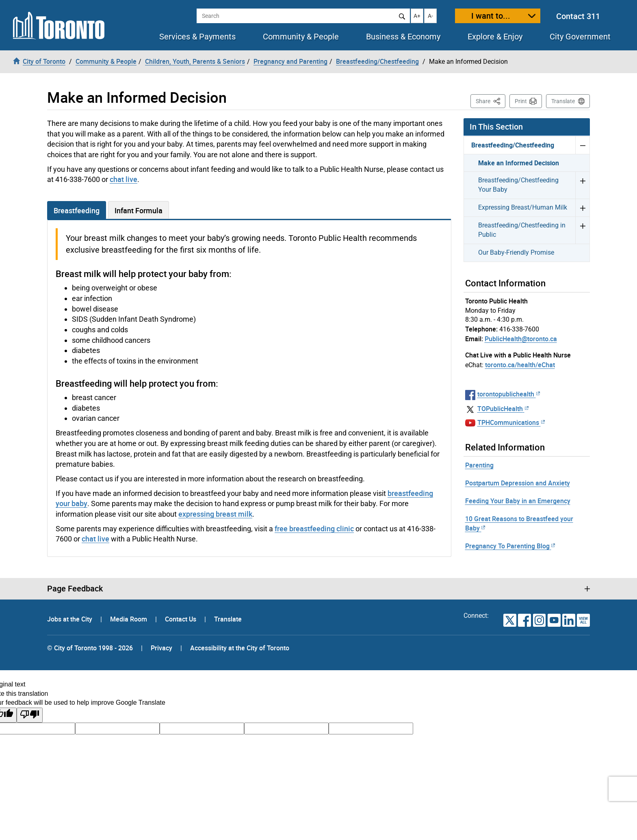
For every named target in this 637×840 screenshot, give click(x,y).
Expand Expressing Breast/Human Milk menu (582, 208)
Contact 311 (578, 16)
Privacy (161, 648)
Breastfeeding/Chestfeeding (513, 145)
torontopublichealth (509, 394)
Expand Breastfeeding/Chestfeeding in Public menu (582, 230)
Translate (563, 101)
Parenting (479, 465)
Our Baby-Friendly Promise (516, 252)
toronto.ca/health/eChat (520, 365)
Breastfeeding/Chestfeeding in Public (522, 230)
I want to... (491, 16)
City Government (580, 37)
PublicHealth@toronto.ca (521, 339)
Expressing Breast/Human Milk (523, 207)
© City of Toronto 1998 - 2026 (90, 648)
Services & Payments (197, 37)
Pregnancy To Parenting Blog (510, 546)
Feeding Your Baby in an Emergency (518, 501)
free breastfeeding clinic (314, 528)
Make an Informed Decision (519, 163)
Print (521, 101)
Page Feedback (75, 589)
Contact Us (181, 619)
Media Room (129, 619)
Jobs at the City (70, 619)
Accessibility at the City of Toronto (240, 648)
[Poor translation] (30, 715)
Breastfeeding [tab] (77, 210)
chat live (123, 179)
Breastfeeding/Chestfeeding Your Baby (518, 185)
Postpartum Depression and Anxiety (518, 483)
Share (491, 101)
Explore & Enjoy (495, 37)
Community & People (301, 37)
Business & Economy (403, 37)
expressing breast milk (215, 514)
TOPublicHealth (503, 409)
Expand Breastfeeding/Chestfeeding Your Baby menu (582, 185)
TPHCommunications (511, 422)
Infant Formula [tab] (139, 210)
